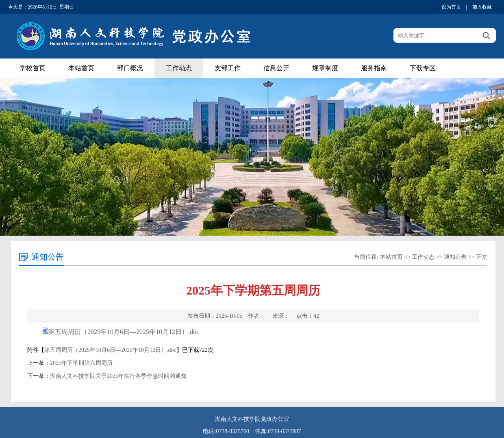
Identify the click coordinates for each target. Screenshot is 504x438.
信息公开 (276, 68)
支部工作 (228, 68)
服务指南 (374, 68)
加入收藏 (482, 7)
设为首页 (451, 7)
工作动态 (179, 68)
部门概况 (130, 68)
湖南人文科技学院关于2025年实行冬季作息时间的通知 (118, 376)
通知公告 (455, 257)
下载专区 (423, 68)
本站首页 (81, 68)
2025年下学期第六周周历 (81, 363)
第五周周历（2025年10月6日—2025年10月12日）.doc (124, 332)
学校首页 (33, 68)
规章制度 (325, 68)
